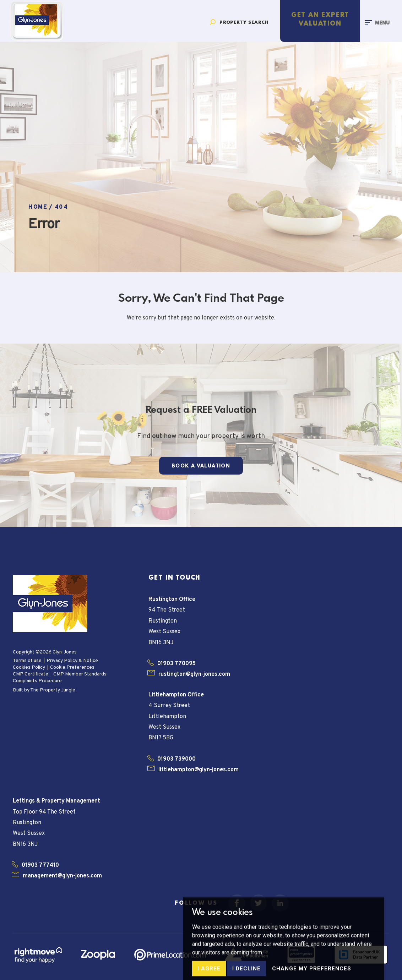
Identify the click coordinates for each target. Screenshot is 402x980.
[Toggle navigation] (377, 23)
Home (38, 207)
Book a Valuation (201, 466)
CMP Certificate (31, 674)
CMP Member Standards (80, 674)
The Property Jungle (53, 690)
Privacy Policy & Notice (72, 661)
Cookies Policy (29, 667)
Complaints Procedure (37, 681)
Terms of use (27, 661)
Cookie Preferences (72, 667)
